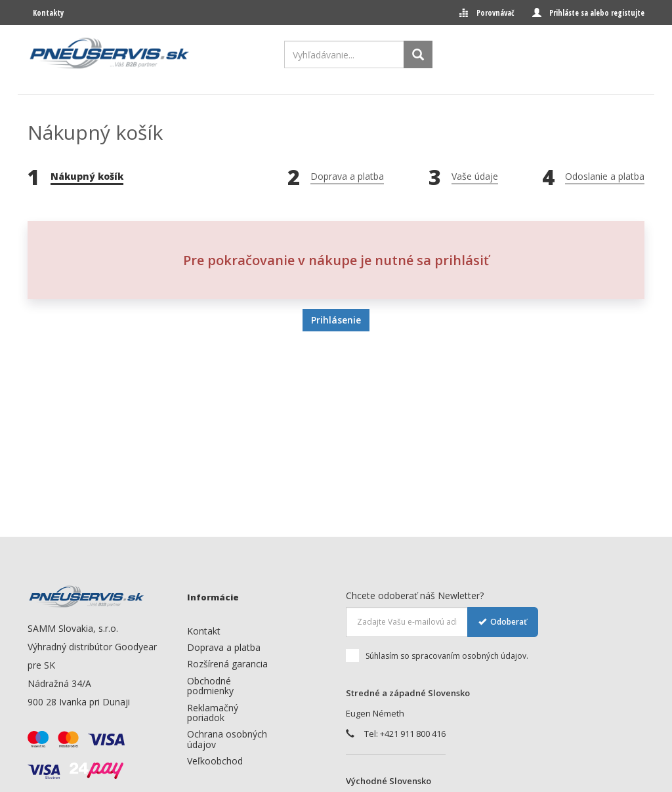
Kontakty (48, 13)
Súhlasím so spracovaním (437, 656)
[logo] (110, 53)
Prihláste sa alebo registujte (597, 13)
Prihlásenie (336, 320)
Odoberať (503, 622)
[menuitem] (230, 631)
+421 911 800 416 (413, 734)
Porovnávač (495, 13)
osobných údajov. (495, 656)
